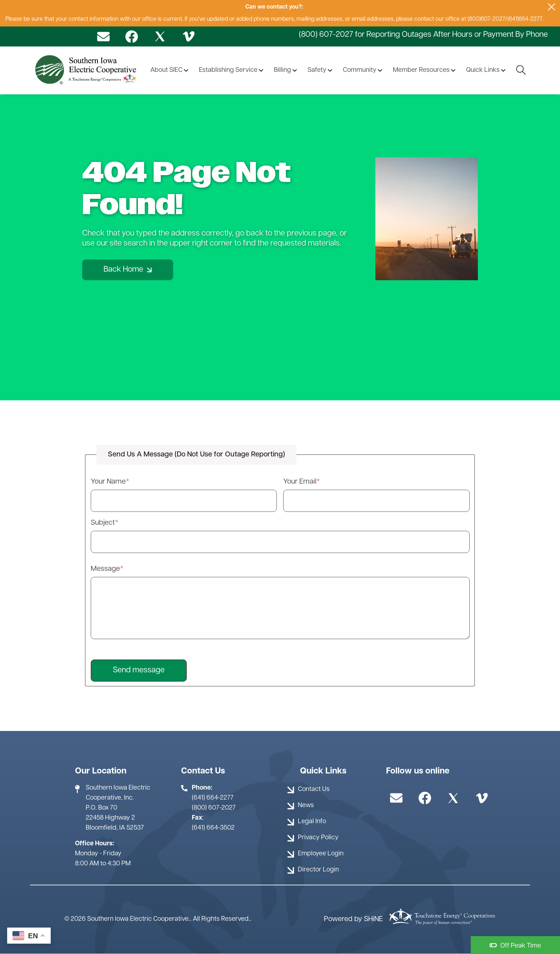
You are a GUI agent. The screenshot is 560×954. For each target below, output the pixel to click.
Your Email (300, 482)
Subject (103, 523)
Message (105, 569)
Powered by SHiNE (353, 919)
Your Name (108, 482)
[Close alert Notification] (552, 7)
